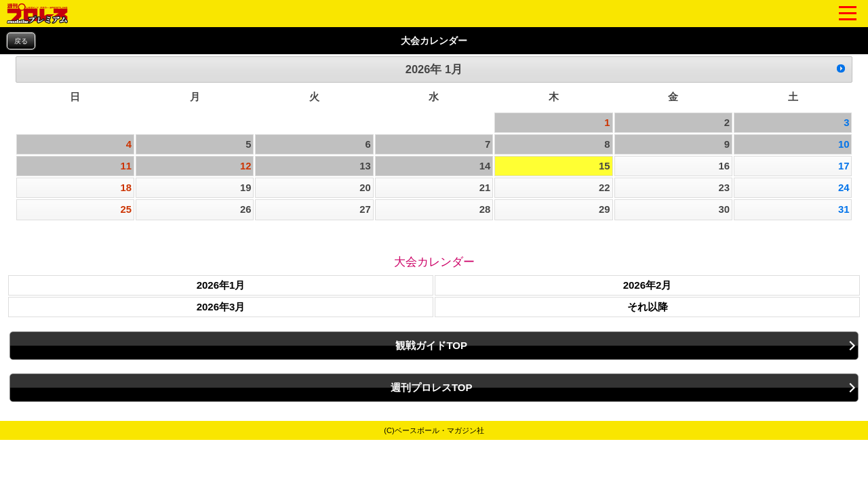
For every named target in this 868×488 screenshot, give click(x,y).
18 (126, 188)
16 (724, 166)
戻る (21, 41)
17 (844, 166)
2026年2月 (648, 285)
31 (844, 209)
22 (605, 188)
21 (485, 188)
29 (605, 209)
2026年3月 (221, 307)
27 (365, 209)
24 (844, 188)
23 (724, 188)
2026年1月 (221, 285)
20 (365, 188)
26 (246, 209)
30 (724, 209)
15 (605, 166)
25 (126, 209)
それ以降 (648, 307)
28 (485, 209)
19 (246, 188)
